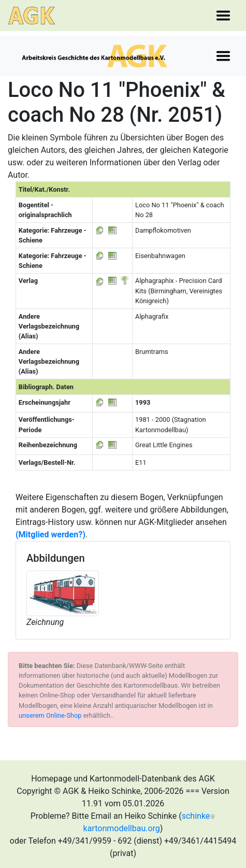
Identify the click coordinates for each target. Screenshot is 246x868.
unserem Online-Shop (50, 715)
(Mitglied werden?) (50, 535)
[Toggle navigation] (223, 16)
